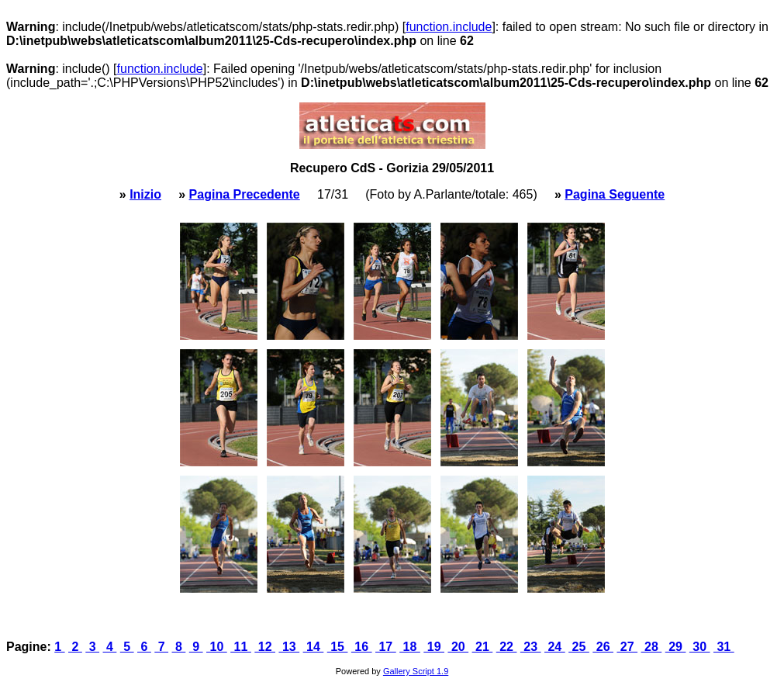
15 (338, 647)
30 (700, 647)
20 (458, 647)
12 (265, 647)
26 (603, 647)
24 (555, 647)
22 (507, 647)
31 (724, 647)
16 (362, 647)
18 (410, 647)
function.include (449, 27)
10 (217, 647)
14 (314, 647)
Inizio (145, 194)
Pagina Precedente (245, 194)
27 (627, 647)
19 (434, 647)
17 (386, 647)
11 (241, 647)
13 (289, 647)
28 (652, 647)
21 (483, 647)
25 (579, 647)
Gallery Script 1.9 (416, 671)
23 (531, 647)
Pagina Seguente (615, 194)
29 (676, 647)
